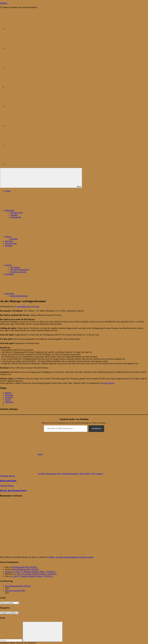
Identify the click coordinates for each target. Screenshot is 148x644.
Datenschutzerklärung (19, 296)
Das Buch (9, 241)
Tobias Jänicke (85, 474)
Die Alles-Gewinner (18, 272)
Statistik (27, 265)
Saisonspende (16, 217)
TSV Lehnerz (97, 474)
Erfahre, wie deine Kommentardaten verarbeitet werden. (71, 557)
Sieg (59, 474)
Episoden (14, 239)
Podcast (27, 237)
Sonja (37, 307)
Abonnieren (96, 428)
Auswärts (41, 474)
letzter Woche (109, 383)
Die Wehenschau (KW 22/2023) (18, 586)
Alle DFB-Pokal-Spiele (19, 270)
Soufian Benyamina (70, 474)
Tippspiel (14, 215)
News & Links (11, 243)
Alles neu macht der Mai (15, 591)
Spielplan (9, 246)
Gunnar (8, 572)
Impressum (28, 294)
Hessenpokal (51, 474)
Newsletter (9, 274)
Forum (8, 191)
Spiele (40, 454)
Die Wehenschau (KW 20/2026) (24, 567)
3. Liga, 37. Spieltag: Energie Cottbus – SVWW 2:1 (35, 572)
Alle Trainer (15, 267)
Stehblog (4, 3)
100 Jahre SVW (16, 213)
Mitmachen (28, 210)
